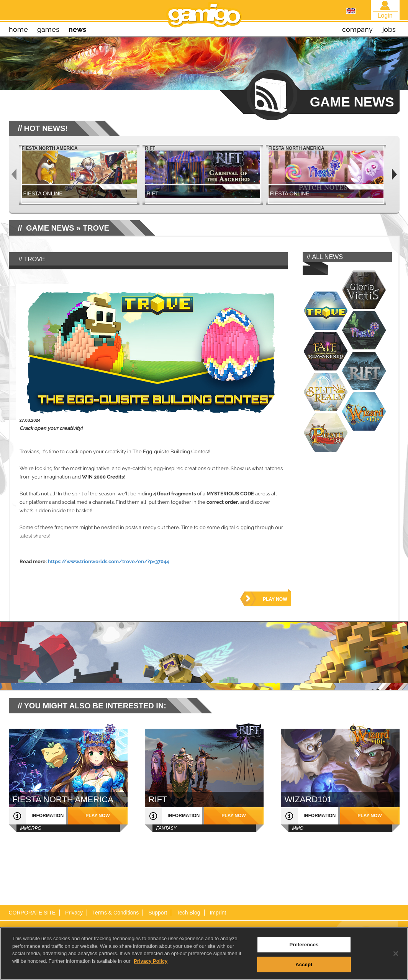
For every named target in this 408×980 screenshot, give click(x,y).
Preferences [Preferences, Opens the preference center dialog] (304, 950)
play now (275, 599)
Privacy (74, 913)
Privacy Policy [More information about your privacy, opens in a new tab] (151, 966)
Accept (304, 970)
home (18, 29)
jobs (389, 29)
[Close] (396, 959)
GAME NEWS (50, 228)
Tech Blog (188, 913)
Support (158, 913)
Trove (96, 228)
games (48, 29)
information (48, 816)
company (357, 29)
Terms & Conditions (116, 913)
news (77, 29)
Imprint (218, 913)
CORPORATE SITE (32, 913)
